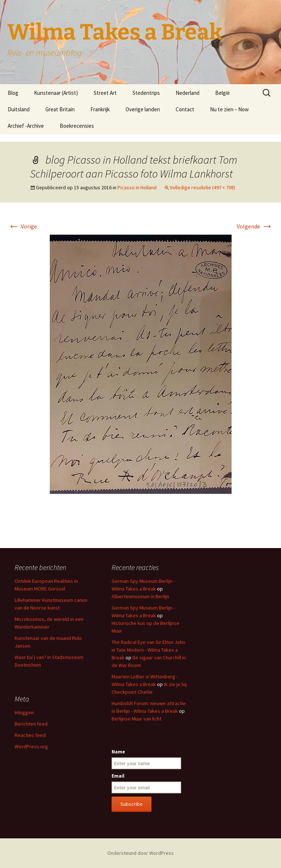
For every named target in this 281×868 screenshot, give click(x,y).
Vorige (23, 226)
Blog (13, 93)
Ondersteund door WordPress (140, 853)
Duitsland (19, 109)
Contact (185, 109)
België (222, 93)
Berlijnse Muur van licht (136, 719)
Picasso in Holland (137, 187)
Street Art (105, 93)
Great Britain (60, 109)
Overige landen (143, 109)
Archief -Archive (26, 126)
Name (118, 752)
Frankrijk (100, 109)
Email (118, 776)
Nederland (188, 93)
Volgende (255, 226)
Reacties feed (30, 735)
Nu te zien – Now (229, 109)
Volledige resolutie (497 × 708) (203, 187)
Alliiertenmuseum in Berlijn (140, 596)
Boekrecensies (77, 126)
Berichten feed (31, 724)
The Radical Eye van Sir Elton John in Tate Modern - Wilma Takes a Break (148, 650)
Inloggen (24, 712)
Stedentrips (146, 93)
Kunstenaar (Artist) (56, 93)
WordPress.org (31, 746)
